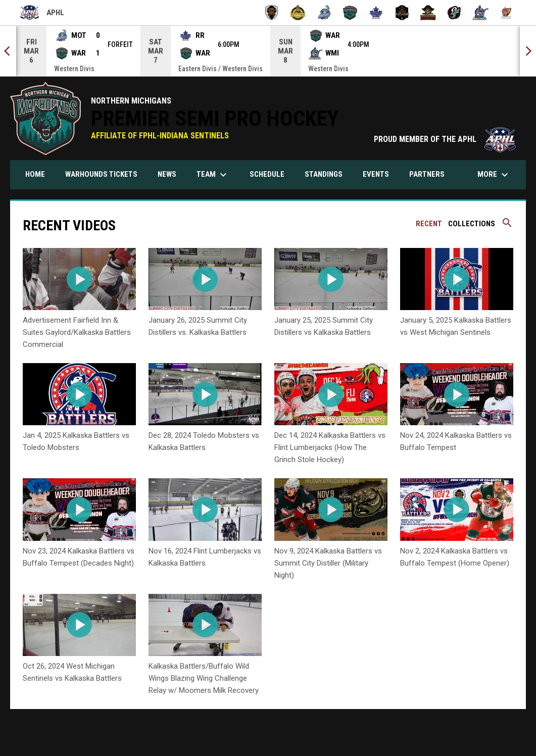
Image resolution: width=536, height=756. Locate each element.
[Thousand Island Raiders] (428, 13)
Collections (472, 224)
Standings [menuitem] (327, 174)
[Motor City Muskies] (324, 13)
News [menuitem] (167, 174)
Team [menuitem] (213, 175)
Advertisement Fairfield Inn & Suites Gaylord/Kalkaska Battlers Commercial (77, 332)
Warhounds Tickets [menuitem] (105, 174)
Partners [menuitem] (427, 174)
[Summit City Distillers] (402, 13)
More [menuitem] (494, 175)
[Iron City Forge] (298, 13)
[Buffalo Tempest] (272, 13)
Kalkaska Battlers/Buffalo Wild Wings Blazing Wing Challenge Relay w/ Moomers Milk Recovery (204, 678)
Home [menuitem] (35, 174)
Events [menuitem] (376, 174)
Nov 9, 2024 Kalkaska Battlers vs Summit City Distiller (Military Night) (328, 563)
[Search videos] (507, 226)
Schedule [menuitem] (267, 174)
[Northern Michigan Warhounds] (350, 13)
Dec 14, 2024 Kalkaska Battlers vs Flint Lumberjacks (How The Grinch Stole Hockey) (330, 447)
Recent (429, 224)
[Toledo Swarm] (454, 13)
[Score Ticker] (268, 51)
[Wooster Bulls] (506, 13)
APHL (42, 13)
